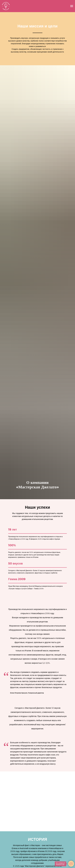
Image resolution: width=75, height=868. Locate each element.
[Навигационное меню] (72, 6)
